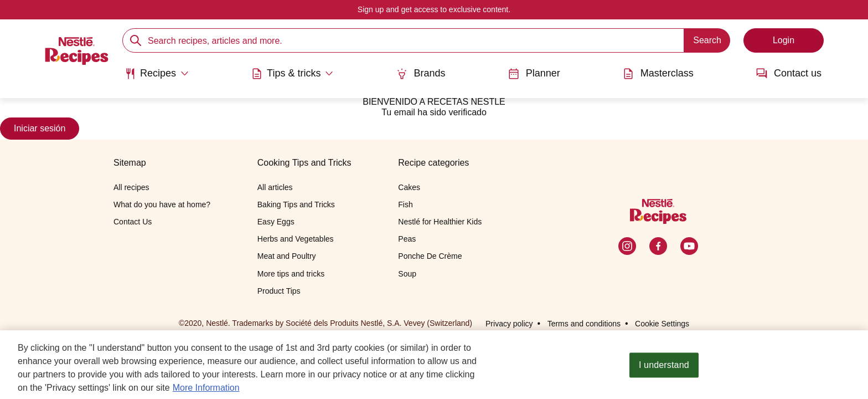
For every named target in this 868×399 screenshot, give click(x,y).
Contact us (789, 73)
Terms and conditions (584, 324)
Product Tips (279, 291)
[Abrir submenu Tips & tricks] (292, 74)
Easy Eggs (276, 222)
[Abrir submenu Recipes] (157, 74)
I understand (664, 368)
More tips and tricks (291, 274)
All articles (275, 187)
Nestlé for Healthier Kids (440, 222)
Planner (534, 73)
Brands (421, 73)
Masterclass (658, 73)
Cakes (409, 187)
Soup (407, 274)
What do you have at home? (162, 204)
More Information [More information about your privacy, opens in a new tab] (206, 390)
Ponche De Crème (430, 256)
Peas (407, 239)
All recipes (131, 187)
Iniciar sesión (40, 128)
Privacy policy (509, 324)
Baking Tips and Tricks (296, 204)
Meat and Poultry (287, 256)
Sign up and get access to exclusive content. (434, 9)
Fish (405, 204)
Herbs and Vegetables (296, 239)
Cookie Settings (662, 324)
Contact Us (133, 222)
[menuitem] (157, 78)
